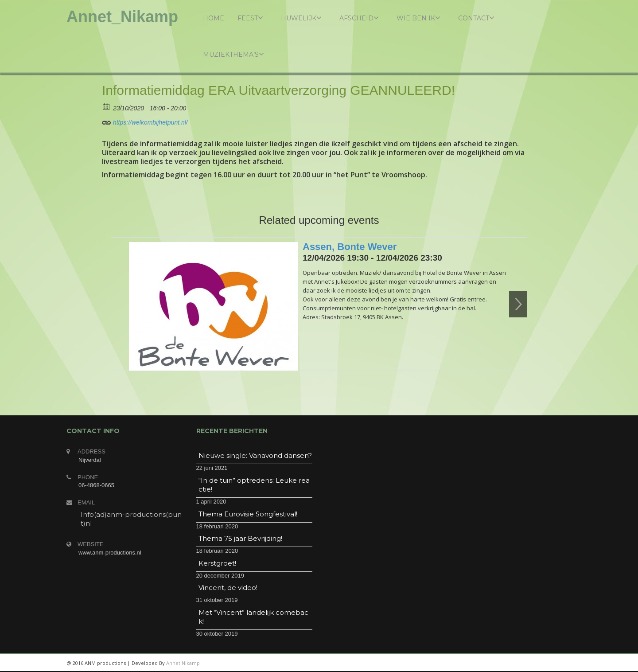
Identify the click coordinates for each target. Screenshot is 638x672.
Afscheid (359, 18)
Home (214, 18)
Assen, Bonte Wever (350, 247)
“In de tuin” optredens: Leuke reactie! (254, 485)
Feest (250, 18)
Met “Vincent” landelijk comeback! (253, 617)
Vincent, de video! (228, 588)
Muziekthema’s (233, 54)
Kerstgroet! (217, 563)
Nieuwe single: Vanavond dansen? (255, 455)
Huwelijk (301, 18)
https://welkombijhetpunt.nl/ (145, 121)
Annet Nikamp (183, 663)
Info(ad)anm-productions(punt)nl (131, 519)
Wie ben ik (418, 18)
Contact (476, 18)
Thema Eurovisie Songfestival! (248, 514)
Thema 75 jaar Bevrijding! (240, 538)
